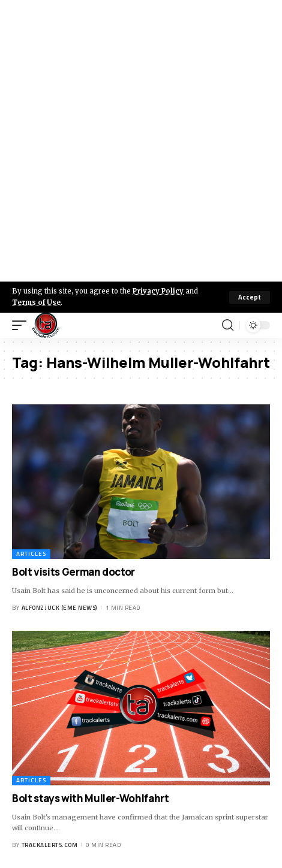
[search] (228, 325)
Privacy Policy (158, 291)
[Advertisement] (141, 141)
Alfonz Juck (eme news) (59, 608)
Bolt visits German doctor (73, 572)
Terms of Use (36, 303)
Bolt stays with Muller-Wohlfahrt (91, 798)
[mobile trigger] (22, 325)
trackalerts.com (50, 845)
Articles (31, 554)
